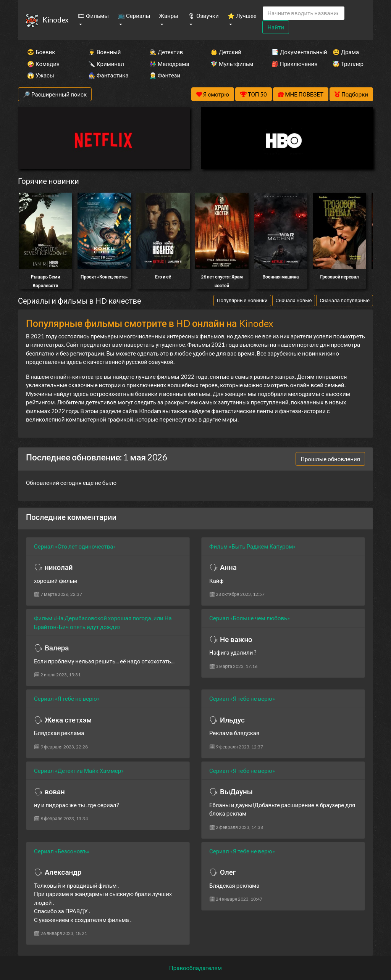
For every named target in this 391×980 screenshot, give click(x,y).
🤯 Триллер (348, 64)
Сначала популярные (345, 300)
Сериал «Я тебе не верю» (67, 698)
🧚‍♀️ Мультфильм (231, 64)
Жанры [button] (169, 16)
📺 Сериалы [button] (134, 16)
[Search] (304, 13)
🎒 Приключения (292, 64)
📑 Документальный (292, 52)
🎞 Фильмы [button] (93, 16)
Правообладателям (195, 968)
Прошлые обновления (330, 459)
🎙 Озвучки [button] (203, 16)
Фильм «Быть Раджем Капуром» (252, 546)
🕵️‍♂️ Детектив (166, 52)
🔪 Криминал (106, 64)
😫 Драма (346, 52)
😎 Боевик (41, 52)
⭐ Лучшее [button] (242, 16)
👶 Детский (226, 52)
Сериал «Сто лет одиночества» (75, 546)
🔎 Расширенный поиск (55, 94)
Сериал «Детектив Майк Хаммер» (79, 771)
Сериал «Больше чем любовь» (250, 618)
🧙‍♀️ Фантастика (108, 75)
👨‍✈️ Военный (104, 52)
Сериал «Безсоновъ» (62, 851)
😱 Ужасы (41, 75)
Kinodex (55, 20)
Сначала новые (294, 300)
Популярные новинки (242, 300)
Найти (275, 27)
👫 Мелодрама (169, 64)
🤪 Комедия (43, 64)
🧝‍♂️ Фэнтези (165, 75)
